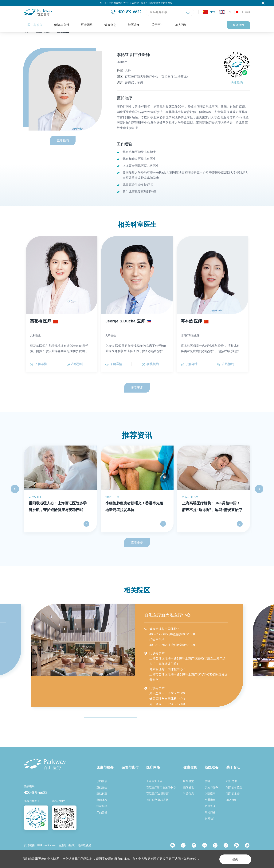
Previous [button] (15, 499)
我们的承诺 (233, 794)
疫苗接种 (102, 806)
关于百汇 (158, 25)
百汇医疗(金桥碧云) (158, 794)
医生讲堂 (189, 781)
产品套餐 (102, 813)
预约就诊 (102, 781)
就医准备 (134, 25)
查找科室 (102, 794)
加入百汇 (181, 25)
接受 (233, 859)
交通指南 (210, 800)
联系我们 (210, 819)
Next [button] (259, 499)
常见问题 (210, 813)
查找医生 (63, 40)
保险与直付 (62, 25)
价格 (207, 781)
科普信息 (189, 794)
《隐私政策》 (190, 859)
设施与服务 (211, 787)
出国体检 (102, 800)
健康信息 (110, 25)
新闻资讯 (189, 787)
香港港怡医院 (67, 846)
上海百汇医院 (154, 781)
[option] (60, 499)
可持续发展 (84, 846)
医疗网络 (87, 25)
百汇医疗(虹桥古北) (158, 800)
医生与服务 (35, 25)
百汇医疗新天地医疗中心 (161, 787)
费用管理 (210, 806)
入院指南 (210, 794)
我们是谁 (232, 781)
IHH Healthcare (46, 846)
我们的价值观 (234, 787)
